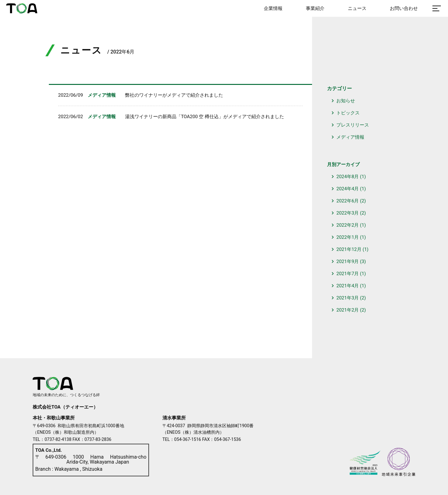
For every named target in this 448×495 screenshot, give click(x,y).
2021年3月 (348, 298)
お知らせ (346, 101)
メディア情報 (350, 137)
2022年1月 (348, 237)
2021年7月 (348, 274)
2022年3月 (348, 213)
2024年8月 (348, 177)
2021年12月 (349, 249)
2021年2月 (348, 310)
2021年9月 (348, 261)
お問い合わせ (404, 8)
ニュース (357, 8)
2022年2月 (348, 225)
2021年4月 (348, 286)
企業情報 (273, 8)
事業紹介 (315, 8)
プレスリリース (353, 125)
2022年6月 (348, 201)
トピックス (348, 113)
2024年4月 (348, 189)
